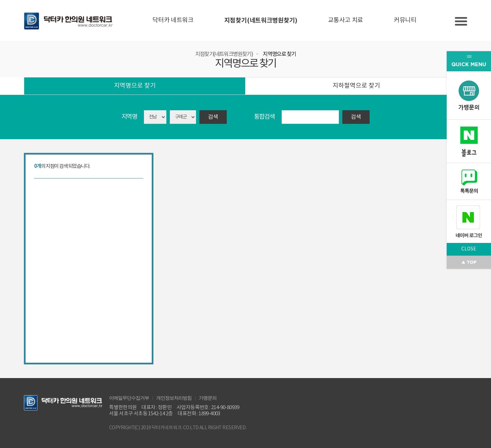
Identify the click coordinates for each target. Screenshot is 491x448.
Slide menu (461, 21)
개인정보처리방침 (174, 398)
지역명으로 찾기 (279, 54)
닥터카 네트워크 (173, 20)
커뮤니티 (405, 20)
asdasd (183, 117)
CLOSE (469, 249)
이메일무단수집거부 (129, 398)
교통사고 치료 (346, 20)
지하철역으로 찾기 (356, 86)
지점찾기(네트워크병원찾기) (261, 20)
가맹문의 (208, 398)
